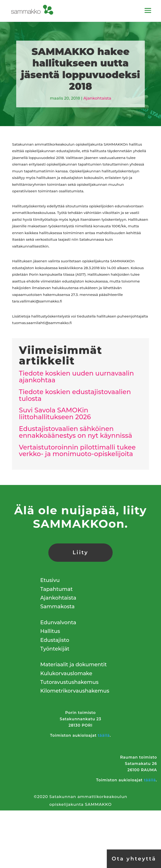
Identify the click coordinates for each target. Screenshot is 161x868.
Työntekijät (55, 649)
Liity (80, 552)
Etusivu (50, 580)
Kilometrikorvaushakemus (75, 691)
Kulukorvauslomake (66, 673)
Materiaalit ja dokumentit (74, 665)
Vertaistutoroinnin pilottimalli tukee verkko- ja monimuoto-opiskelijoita (77, 451)
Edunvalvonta (58, 622)
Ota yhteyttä (134, 859)
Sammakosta (57, 606)
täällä (104, 735)
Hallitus (50, 631)
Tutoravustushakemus (69, 682)
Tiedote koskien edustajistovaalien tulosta (75, 395)
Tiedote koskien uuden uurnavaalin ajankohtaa (77, 377)
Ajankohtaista (97, 98)
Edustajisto (55, 640)
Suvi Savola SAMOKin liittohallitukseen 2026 (55, 413)
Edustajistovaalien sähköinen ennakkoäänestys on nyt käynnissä (76, 432)
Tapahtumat (57, 589)
